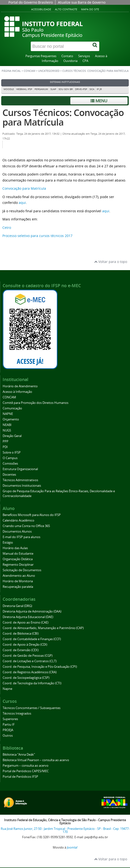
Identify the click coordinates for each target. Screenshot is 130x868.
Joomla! (72, 847)
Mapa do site (90, 9)
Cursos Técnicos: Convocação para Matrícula (63, 117)
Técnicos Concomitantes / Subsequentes (32, 708)
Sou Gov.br (66, 89)
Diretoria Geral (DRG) (17, 606)
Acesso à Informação (17, 392)
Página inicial (11, 71)
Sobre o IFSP (12, 452)
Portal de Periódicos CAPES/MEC (26, 771)
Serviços (84, 56)
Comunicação (12, 408)
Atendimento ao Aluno (19, 576)
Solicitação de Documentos (22, 570)
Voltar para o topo (111, 262)
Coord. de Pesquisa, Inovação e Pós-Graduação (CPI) (40, 667)
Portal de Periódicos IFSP (20, 777)
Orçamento (11, 419)
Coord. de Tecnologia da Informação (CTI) (32, 683)
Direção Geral (12, 436)
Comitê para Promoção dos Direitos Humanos (35, 403)
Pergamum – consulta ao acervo (26, 766)
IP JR (99, 89)
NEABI (7, 425)
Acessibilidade (41, 9)
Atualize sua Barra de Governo (82, 2)
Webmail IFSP (24, 89)
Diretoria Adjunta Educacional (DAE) (28, 617)
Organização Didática (18, 559)
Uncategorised (49, 71)
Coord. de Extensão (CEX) (21, 650)
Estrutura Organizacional (20, 469)
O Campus (10, 458)
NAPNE (8, 414)
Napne (7, 689)
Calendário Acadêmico (18, 520)
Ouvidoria (70, 61)
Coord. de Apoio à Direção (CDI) (25, 645)
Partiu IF (9, 725)
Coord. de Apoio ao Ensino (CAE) (26, 622)
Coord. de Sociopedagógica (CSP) (26, 678)
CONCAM (30, 71)
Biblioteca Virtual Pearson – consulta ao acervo (36, 760)
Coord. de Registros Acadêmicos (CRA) (30, 672)
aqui (22, 203)
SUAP (53, 89)
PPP (6, 441)
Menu (99, 101)
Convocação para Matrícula (24, 188)
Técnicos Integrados (17, 713)
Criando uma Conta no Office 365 (26, 526)
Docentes (9, 475)
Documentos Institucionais (22, 486)
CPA (85, 61)
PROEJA (8, 730)
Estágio (8, 543)
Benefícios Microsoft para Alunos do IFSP (32, 515)
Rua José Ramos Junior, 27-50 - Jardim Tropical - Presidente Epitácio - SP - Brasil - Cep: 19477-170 (65, 830)
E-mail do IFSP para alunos (21, 537)
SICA (92, 89)
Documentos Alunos (17, 531)
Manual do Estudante (18, 554)
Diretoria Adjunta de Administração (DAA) (32, 611)
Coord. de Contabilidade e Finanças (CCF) (32, 639)
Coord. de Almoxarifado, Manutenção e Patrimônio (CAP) (43, 628)
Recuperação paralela (18, 587)
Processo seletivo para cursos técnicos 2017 (37, 236)
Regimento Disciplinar (18, 565)
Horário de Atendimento (20, 386)
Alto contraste (66, 9)
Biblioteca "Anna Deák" (19, 755)
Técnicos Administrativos (20, 480)
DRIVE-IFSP (81, 89)
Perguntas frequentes (41, 56)
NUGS (7, 430)
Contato (67, 56)
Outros (8, 736)
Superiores (10, 719)
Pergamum (41, 89)
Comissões (10, 464)
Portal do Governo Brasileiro (31, 2)
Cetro (7, 228)
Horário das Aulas (15, 548)
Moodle (9, 89)
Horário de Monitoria (18, 581)
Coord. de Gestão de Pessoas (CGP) (28, 656)
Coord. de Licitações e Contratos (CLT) (30, 661)
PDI (5, 447)
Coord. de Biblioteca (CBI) (21, 634)
